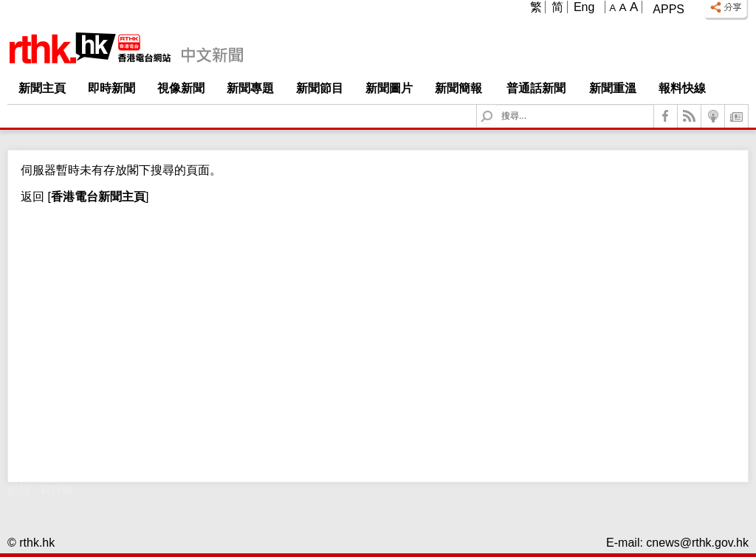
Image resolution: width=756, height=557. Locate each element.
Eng (584, 7)
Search (496, 105)
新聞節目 (320, 88)
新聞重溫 (613, 88)
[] (96, 197)
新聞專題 (250, 88)
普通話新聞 (536, 88)
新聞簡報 (458, 88)
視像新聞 (181, 88)
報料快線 (682, 88)
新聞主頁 (42, 88)
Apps (669, 9)
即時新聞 (111, 88)
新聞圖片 (389, 88)
